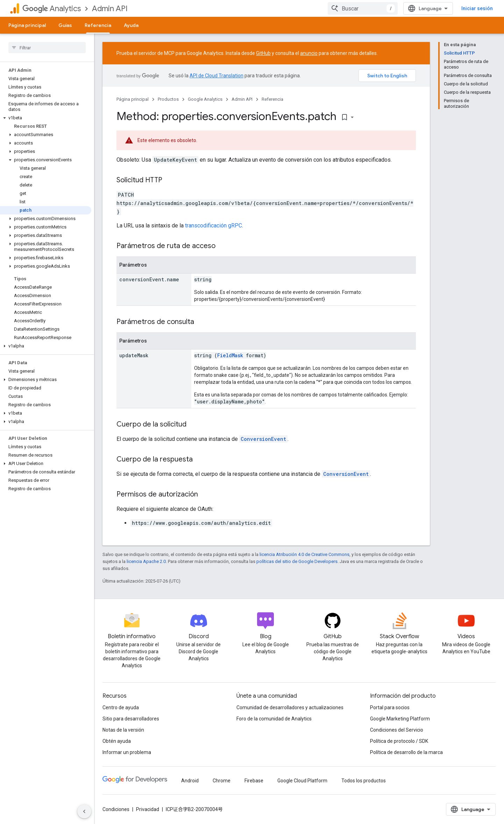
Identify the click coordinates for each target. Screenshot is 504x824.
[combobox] (363, 8)
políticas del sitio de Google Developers (297, 561)
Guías (65, 25)
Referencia (272, 99)
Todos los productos (364, 781)
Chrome (222, 781)
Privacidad (148, 809)
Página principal (27, 25)
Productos (168, 99)
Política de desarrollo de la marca (406, 752)
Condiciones (116, 809)
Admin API (110, 9)
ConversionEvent (263, 439)
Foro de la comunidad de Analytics (274, 719)
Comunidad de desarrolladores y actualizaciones (290, 707)
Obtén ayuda (117, 741)
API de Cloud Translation (216, 76)
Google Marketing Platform (400, 719)
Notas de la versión (123, 730)
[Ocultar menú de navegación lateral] (84, 811)
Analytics (52, 9)
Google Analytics (205, 99)
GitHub (263, 53)
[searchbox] (47, 48)
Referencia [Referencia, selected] (98, 25)
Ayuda (131, 25)
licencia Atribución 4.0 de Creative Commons (304, 554)
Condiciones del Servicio (397, 730)
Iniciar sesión (477, 8)
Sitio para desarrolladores (131, 719)
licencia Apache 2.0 (146, 561)
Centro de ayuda (121, 707)
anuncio (309, 53)
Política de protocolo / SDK (399, 741)
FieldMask (230, 355)
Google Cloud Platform (302, 781)
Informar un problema (127, 752)
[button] (46, 118)
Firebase (254, 781)
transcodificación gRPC (214, 226)
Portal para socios (390, 707)
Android (190, 781)
